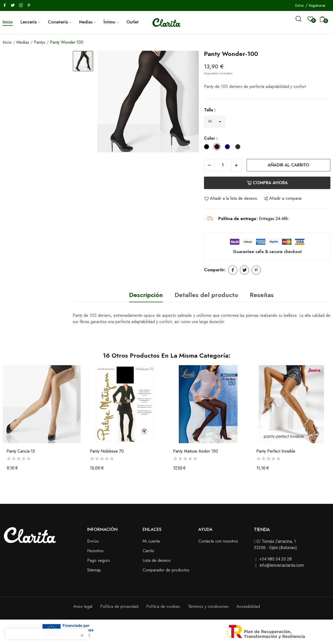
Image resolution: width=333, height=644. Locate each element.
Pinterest (256, 270)
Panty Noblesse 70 (107, 451)
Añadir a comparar (283, 198)
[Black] (208, 148)
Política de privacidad (119, 606)
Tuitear (244, 270)
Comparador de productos (166, 570)
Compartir (233, 270)
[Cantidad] (223, 165)
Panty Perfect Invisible (276, 451)
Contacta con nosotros (218, 541)
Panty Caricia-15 (21, 451)
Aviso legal (83, 606)
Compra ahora (267, 183)
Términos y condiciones (208, 606)
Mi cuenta (151, 541)
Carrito (148, 551)
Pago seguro (99, 560)
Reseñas (262, 295)
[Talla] (214, 122)
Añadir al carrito (289, 165)
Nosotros (95, 551)
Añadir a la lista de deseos (230, 198)
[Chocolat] (218, 148)
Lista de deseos (157, 560)
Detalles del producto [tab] (206, 295)
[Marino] (229, 148)
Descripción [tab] (146, 295)
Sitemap (94, 570)
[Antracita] (239, 148)
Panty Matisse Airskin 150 (196, 451)
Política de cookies (163, 606)
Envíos (93, 541)
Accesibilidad (248, 606)
